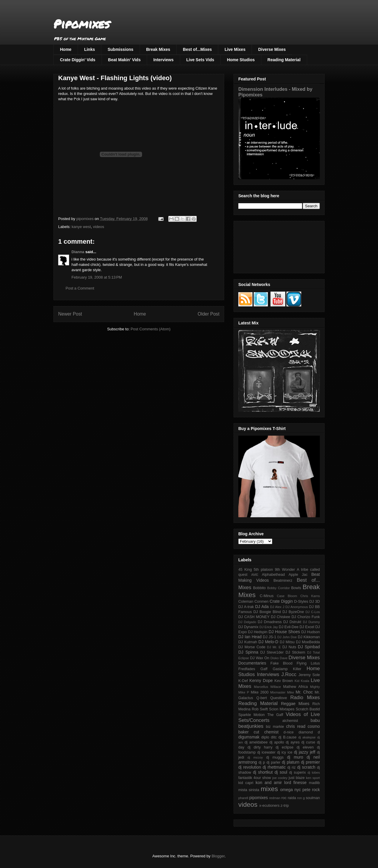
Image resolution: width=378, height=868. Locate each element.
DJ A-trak (246, 607)
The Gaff (275, 715)
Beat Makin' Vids (124, 60)
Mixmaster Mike (282, 692)
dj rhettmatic (274, 767)
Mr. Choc (304, 692)
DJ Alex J (277, 607)
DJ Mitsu (287, 642)
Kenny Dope (261, 681)
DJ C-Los (313, 612)
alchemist (290, 721)
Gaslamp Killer (287, 669)
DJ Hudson (311, 632)
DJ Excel (307, 627)
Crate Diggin (281, 601)
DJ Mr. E (274, 647)
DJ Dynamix (248, 627)
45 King (245, 570)
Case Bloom (287, 596)
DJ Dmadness (270, 622)
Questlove (279, 698)
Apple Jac (298, 575)
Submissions (120, 49)
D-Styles (301, 602)
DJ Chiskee (280, 617)
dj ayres (293, 742)
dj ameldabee (256, 742)
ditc (274, 737)
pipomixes (259, 798)
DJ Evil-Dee (289, 627)
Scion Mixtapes (282, 709)
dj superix (297, 772)
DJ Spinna (248, 652)
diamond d (309, 732)
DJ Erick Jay (269, 627)
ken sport (313, 778)
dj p (262, 762)
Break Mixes (158, 49)
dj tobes (314, 772)
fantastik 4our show (255, 778)
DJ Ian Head (250, 637)
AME (255, 575)
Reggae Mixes (295, 704)
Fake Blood (281, 663)
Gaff (264, 669)
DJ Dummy (311, 622)
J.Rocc (289, 674)
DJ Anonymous (297, 607)
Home (66, 49)
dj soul (281, 772)
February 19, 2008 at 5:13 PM (97, 277)
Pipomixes (82, 24)
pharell (243, 798)
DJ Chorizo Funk (306, 617)
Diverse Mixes (272, 49)
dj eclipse (284, 747)
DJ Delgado (247, 622)
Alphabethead (273, 575)
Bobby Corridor (279, 588)
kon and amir (269, 783)
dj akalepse (307, 737)
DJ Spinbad (309, 647)
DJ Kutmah (248, 642)
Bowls (296, 588)
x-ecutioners (269, 806)
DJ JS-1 (269, 637)
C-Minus (267, 596)
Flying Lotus (308, 663)
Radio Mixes (305, 698)
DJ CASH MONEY (254, 617)
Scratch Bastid (308, 709)
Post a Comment (80, 288)
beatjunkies (251, 726)
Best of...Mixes (197, 49)
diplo (265, 737)
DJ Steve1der (272, 652)
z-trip (285, 806)
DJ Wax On (260, 658)
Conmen (261, 602)
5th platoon (263, 570)
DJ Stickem (295, 652)
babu (315, 720)
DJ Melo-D (268, 642)
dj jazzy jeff (304, 752)
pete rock (311, 790)
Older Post (208, 314)
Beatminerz (283, 581)
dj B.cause (287, 737)
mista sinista (249, 790)
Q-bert (262, 698)
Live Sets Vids (200, 60)
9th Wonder (285, 570)
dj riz (291, 767)
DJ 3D (315, 602)
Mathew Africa (295, 687)
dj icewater (266, 752)
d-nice (289, 732)
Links (90, 49)
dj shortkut (263, 772)
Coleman (246, 602)
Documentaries (252, 663)
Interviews (163, 60)
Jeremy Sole (309, 675)
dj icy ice (285, 752)
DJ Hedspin (258, 632)
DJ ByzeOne (293, 612)
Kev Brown (284, 681)
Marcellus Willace (267, 687)
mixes (269, 789)
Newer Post (70, 314)
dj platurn (291, 762)
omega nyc (291, 790)
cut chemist (266, 732)
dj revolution (250, 767)
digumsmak (249, 737)
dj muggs (275, 757)
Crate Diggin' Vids (78, 60)
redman (275, 798)
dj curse (308, 742)
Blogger (218, 856)
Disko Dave (279, 658)
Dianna (78, 252)
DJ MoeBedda (308, 642)
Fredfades (247, 669)
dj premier (310, 762)
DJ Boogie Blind (267, 612)
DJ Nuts (289, 647)
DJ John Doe (287, 637)
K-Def (243, 681)
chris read (296, 726)
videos (99, 227)
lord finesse (295, 783)
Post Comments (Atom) (150, 329)
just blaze (296, 778)
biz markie (275, 727)
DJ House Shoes (284, 632)
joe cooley (280, 778)
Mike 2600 (260, 692)
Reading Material (284, 60)
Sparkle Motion (251, 715)
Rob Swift (260, 709)
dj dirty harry (260, 747)
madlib (314, 783)
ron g (301, 798)
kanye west (81, 227)
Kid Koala (302, 681)
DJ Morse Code (252, 647)
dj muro (295, 757)
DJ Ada (262, 607)
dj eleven (305, 747)
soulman (313, 798)
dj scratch (306, 767)
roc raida (289, 798)
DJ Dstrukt (292, 622)
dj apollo (277, 742)
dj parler (273, 762)
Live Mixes (235, 49)
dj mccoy (255, 757)
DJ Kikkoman (309, 637)
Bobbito (259, 588)
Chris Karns (310, 596)
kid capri (246, 783)
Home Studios (241, 60)
